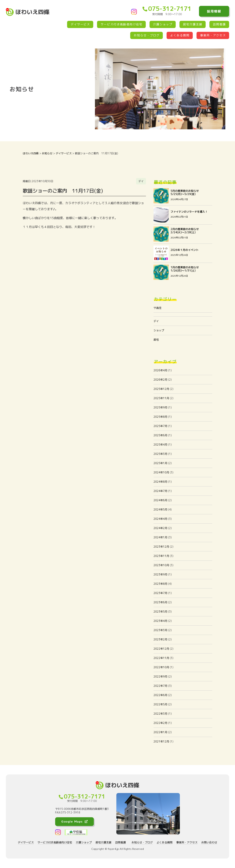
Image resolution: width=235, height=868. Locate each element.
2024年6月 (160, 500)
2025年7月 (160, 426)
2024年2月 (160, 528)
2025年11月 (161, 398)
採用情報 (214, 11)
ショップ (159, 330)
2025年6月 (160, 435)
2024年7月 (160, 491)
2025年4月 (160, 445)
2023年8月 (160, 584)
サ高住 (157, 308)
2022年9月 (160, 676)
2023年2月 (160, 639)
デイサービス (80, 24)
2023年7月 (160, 593)
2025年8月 (160, 417)
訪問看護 (219, 24)
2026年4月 (160, 370)
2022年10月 (161, 667)
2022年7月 (160, 686)
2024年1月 (160, 537)
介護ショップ (163, 24)
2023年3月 (160, 630)
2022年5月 (160, 704)
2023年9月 (160, 574)
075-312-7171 (167, 9)
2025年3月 (160, 454)
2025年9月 (160, 407)
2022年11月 (161, 658)
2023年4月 (160, 621)
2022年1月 (160, 732)
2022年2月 (160, 723)
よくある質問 (180, 35)
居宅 (156, 340)
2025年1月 (160, 463)
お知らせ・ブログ (147, 35)
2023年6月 (160, 602)
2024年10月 (161, 472)
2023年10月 (161, 565)
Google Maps (74, 822)
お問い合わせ (209, 842)
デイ (156, 321)
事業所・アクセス (213, 35)
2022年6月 (160, 695)
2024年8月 (160, 482)
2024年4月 (160, 519)
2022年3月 (160, 714)
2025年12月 (161, 389)
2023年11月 (161, 556)
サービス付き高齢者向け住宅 (122, 24)
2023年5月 (160, 612)
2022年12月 (161, 649)
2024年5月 (160, 509)
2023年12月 (161, 547)
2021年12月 (161, 741)
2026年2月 (160, 380)
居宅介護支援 (193, 24)
